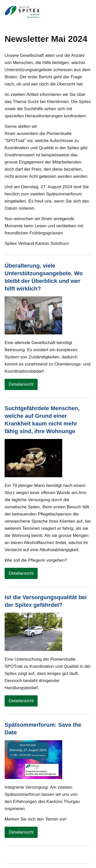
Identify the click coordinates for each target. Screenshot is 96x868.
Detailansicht (21, 384)
